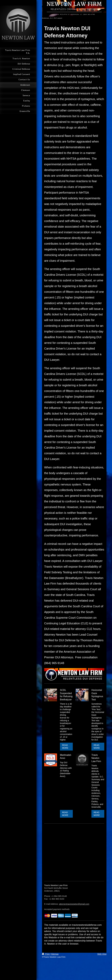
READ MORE (65, 747)
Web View (102, 954)
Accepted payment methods (57, 909)
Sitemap (55, 954)
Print (46, 954)
